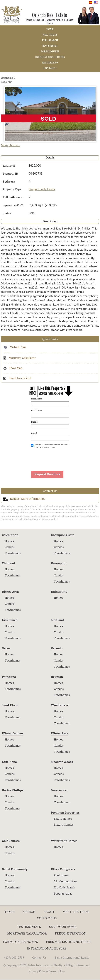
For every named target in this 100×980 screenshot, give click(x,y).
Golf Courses (11, 841)
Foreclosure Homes (21, 942)
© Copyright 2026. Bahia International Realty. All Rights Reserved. (47, 965)
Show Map (13, 368)
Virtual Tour (15, 347)
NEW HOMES (50, 35)
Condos (10, 547)
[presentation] (59, 458)
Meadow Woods (62, 762)
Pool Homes (62, 875)
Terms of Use (57, 971)
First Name (37, 399)
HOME (50, 29)
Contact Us (47, 918)
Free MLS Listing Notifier (68, 942)
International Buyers (47, 948)
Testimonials (29, 927)
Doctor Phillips (12, 790)
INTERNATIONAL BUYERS (50, 57)
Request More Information (24, 499)
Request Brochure (47, 474)
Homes (9, 541)
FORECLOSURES (50, 51)
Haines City (59, 592)
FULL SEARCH (50, 40)
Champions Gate (63, 535)
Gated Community (15, 869)
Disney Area (10, 592)
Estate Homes (63, 819)
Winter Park (60, 733)
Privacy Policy (38, 971)
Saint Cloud (10, 705)
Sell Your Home (63, 927)
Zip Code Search (65, 887)
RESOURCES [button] (50, 63)
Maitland (57, 620)
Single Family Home (42, 189)
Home (10, 912)
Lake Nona (9, 762)
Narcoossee (59, 790)
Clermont (9, 563)
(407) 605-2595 (14, 957)
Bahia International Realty (72, 957)
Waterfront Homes (64, 841)
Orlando (57, 648)
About (49, 912)
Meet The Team (76, 912)
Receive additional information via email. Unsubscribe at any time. (50, 446)
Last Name (36, 410)
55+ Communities (66, 881)
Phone (34, 422)
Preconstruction (71, 933)
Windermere (60, 705)
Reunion (57, 677)
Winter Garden (12, 733)
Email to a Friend (17, 378)
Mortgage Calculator (19, 358)
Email (34, 433)
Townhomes (13, 553)
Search (29, 912)
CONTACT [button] (50, 68)
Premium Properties (65, 812)
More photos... (11, 145)
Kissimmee (10, 620)
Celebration (10, 535)
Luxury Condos (64, 824)
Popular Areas (63, 893)
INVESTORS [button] (50, 46)
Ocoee (6, 648)
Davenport (59, 563)
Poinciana (9, 677)
